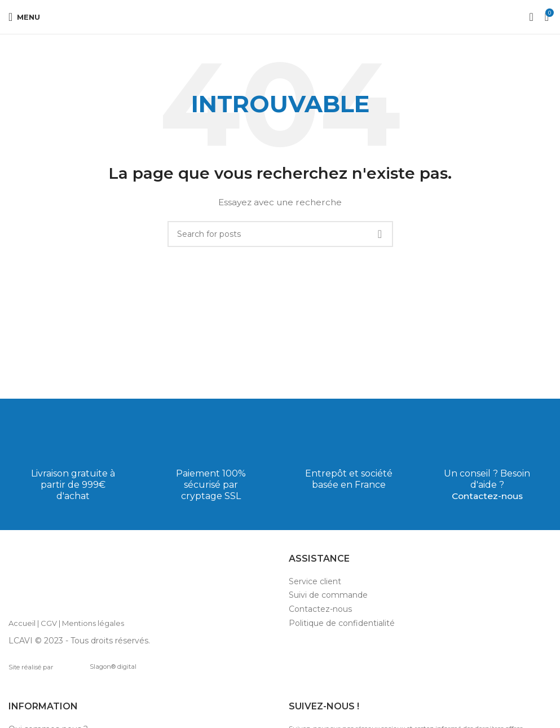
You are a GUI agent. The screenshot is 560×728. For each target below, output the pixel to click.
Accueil (22, 623)
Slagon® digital (97, 667)
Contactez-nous (487, 496)
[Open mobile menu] (24, 17)
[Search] (280, 234)
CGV (49, 623)
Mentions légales (93, 623)
